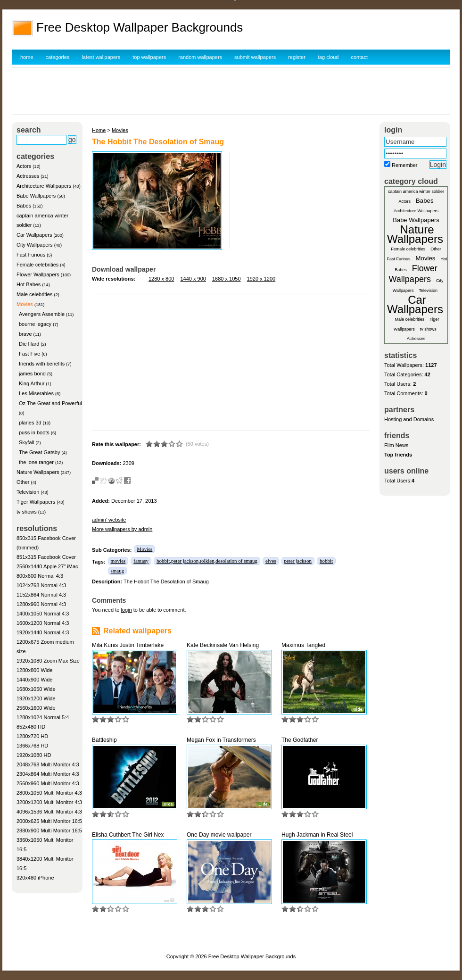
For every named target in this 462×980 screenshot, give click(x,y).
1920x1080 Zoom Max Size (48, 661)
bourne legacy (35, 324)
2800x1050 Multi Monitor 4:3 (49, 793)
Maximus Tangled (303, 645)
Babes (24, 206)
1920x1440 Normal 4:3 (43, 632)
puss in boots (34, 432)
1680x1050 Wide (36, 689)
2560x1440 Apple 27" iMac (47, 566)
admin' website (109, 520)
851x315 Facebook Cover (46, 557)
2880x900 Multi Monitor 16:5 (49, 831)
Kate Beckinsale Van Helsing (223, 645)
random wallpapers (200, 57)
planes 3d (30, 423)
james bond (32, 374)
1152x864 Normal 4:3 (41, 595)
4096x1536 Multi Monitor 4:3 (49, 812)
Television (28, 492)
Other (23, 482)
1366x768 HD (32, 746)
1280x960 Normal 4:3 (41, 604)
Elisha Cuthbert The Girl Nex (128, 835)
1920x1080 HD (34, 755)
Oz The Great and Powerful (50, 403)
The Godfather (300, 740)
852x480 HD (31, 727)
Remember (404, 165)
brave (25, 334)
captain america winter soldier (416, 191)
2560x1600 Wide (36, 708)
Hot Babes (29, 284)
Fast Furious (31, 255)
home (27, 57)
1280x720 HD (32, 736)
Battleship (104, 740)
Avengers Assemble (42, 314)
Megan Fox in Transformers (221, 740)
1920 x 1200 (261, 279)
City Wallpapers (35, 245)
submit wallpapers (255, 57)
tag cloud (328, 57)
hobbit (326, 561)
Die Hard (29, 344)
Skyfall (26, 442)
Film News (396, 445)
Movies (25, 304)
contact (359, 57)
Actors (24, 166)
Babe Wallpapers (36, 196)
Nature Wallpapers (38, 472)
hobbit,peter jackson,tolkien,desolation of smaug (207, 561)
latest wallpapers (101, 57)
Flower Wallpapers (38, 274)
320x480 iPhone (35, 878)
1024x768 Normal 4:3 (41, 585)
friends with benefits (42, 364)
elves (271, 561)
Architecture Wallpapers (44, 186)
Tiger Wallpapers (36, 502)
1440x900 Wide (34, 680)
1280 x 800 (161, 279)
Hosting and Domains (409, 419)
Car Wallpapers (34, 235)
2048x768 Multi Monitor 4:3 (48, 764)
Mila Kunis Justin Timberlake (128, 645)
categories (58, 57)
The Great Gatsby (39, 452)
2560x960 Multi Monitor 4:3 (48, 783)
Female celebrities (37, 265)
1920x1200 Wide (36, 698)
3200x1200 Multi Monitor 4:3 (49, 802)
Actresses (28, 176)
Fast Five (29, 354)
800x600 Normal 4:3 (40, 576)
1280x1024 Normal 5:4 (43, 717)
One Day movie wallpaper (219, 835)
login (126, 610)
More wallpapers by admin (122, 529)
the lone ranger (36, 462)
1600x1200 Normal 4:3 (43, 623)
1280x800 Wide (34, 670)
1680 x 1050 (227, 279)
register (297, 57)
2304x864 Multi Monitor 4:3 (48, 774)
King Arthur (32, 383)
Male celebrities (34, 294)
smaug (118, 571)
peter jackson (298, 561)
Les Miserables (36, 393)
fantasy (141, 561)
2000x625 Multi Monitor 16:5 (49, 821)
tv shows (27, 512)
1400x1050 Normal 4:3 (43, 614)
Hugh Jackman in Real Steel (317, 835)
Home (99, 130)
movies (118, 561)
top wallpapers (149, 57)
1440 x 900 (193, 279)
